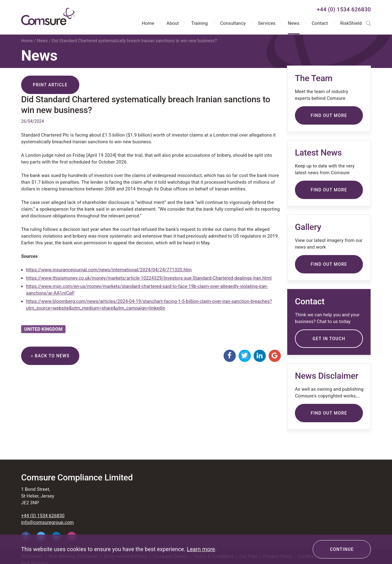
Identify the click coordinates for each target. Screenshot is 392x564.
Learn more (201, 549)
